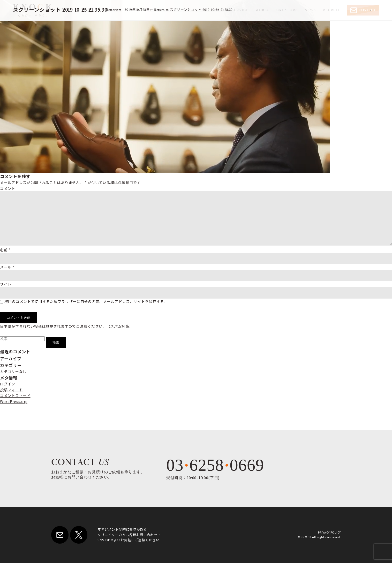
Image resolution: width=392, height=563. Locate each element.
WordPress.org (14, 401)
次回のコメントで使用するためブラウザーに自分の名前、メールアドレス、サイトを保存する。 (86, 301)
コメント (8, 188)
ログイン (8, 384)
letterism (114, 10)
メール (7, 267)
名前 (5, 250)
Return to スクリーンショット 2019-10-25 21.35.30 (191, 10)
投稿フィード (11, 390)
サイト (6, 284)
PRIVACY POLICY (329, 532)
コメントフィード (15, 395)
